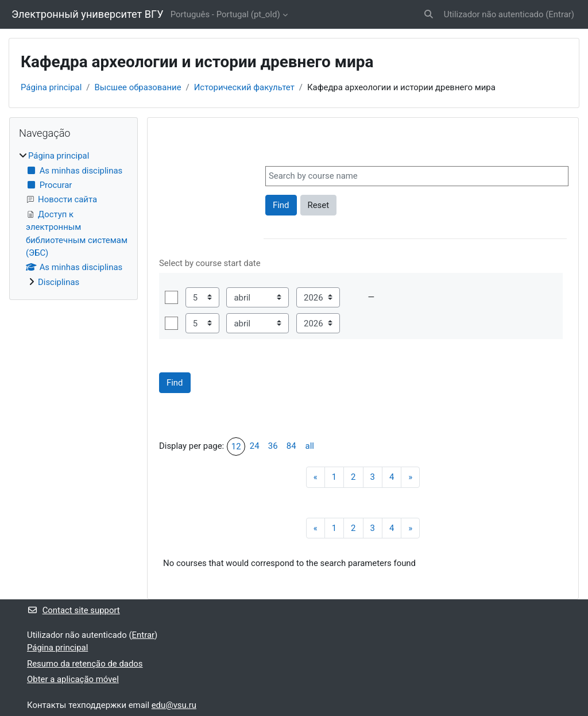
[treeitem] (73, 219)
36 (273, 446)
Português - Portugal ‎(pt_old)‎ (225, 14)
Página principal (51, 87)
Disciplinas (59, 282)
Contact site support (73, 610)
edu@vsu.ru (174, 705)
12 (236, 446)
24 (255, 446)
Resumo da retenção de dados (85, 664)
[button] (429, 14)
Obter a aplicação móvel (73, 679)
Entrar (560, 14)
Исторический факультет (244, 87)
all (310, 446)
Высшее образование (138, 87)
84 (291, 446)
